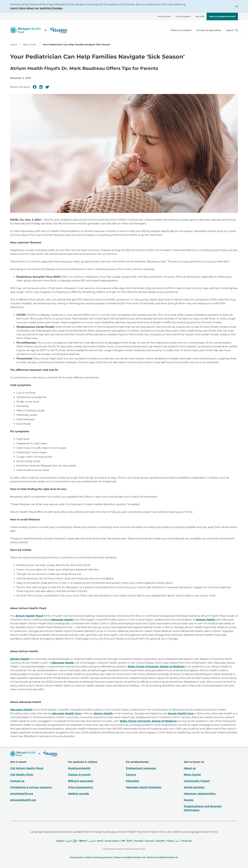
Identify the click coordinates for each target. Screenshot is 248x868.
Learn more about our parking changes (36, 8)
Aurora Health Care (181, 713)
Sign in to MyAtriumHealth (222, 16)
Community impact (197, 781)
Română (139, 841)
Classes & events (79, 775)
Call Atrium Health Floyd (27, 768)
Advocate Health (62, 620)
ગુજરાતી (100, 841)
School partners (194, 787)
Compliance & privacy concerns (31, 787)
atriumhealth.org (22, 794)
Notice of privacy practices (99, 857)
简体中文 (83, 841)
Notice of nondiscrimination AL (163, 857)
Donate (189, 800)
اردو (177, 841)
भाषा (123, 841)
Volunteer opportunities (200, 794)
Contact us (17, 781)
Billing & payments (81, 781)
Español (60, 841)
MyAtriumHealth (79, 768)
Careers (131, 775)
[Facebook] (35, 87)
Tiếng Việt (187, 841)
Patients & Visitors (181, 30)
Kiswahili (160, 841)
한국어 (130, 841)
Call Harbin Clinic (22, 775)
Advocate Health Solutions (144, 787)
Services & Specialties (209, 30)
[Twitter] (47, 87)
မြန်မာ (75, 841)
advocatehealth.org (23, 800)
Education (133, 781)
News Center (30, 45)
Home (14, 45)
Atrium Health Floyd (29, 616)
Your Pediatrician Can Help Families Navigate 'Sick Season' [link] (77, 45)
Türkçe (170, 841)
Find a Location (183, 16)
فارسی (92, 841)
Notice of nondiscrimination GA (130, 857)
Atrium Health (206, 620)
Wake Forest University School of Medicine (156, 667)
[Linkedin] (41, 87)
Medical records (79, 794)
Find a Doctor (164, 16)
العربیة (69, 841)
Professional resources (141, 768)
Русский (149, 841)
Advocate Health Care (66, 713)
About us (190, 768)
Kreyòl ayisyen (112, 841)
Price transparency (81, 787)
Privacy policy (77, 857)
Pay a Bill (200, 16)
